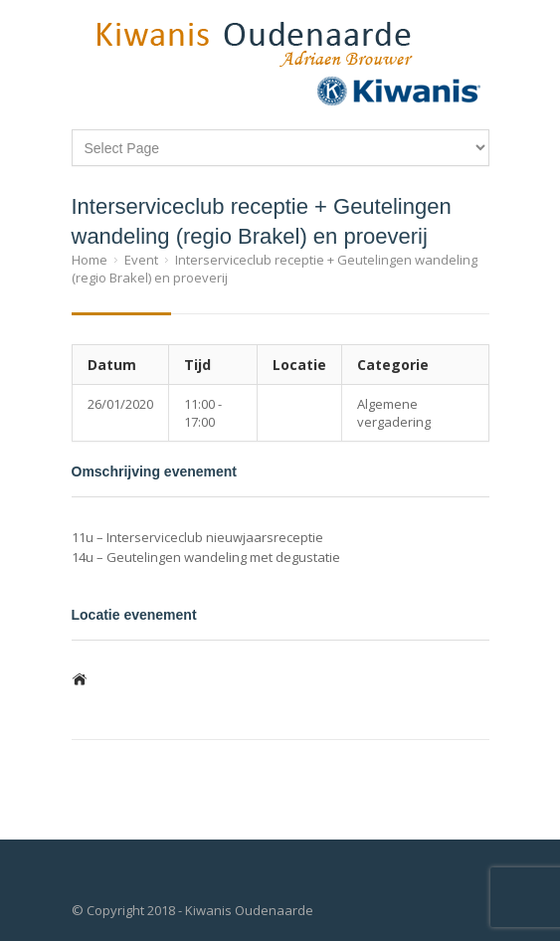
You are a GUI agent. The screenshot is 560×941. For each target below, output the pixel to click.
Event (141, 260)
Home (90, 260)
